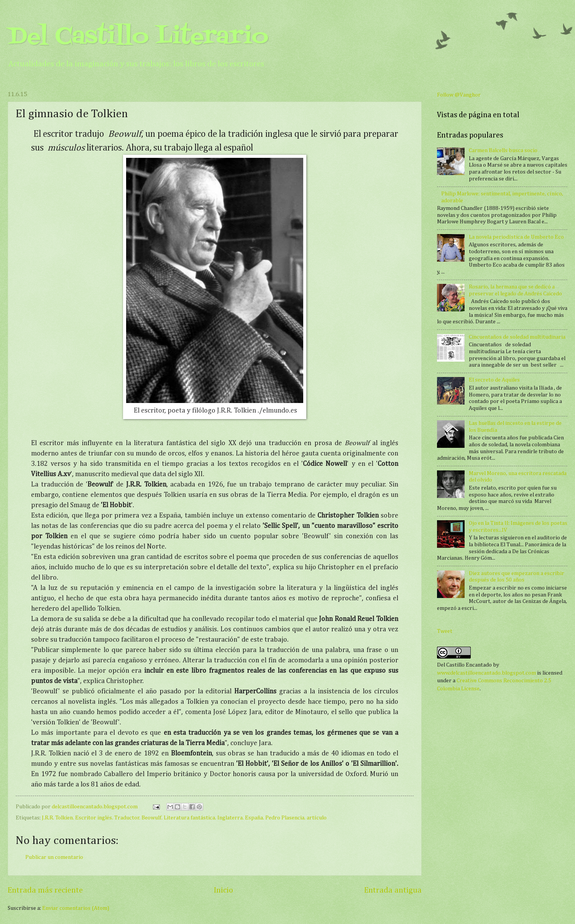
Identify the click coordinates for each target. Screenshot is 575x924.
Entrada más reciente (45, 890)
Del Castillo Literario (138, 37)
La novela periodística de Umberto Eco (516, 237)
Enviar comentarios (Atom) (76, 908)
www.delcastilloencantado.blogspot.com (486, 673)
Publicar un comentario (54, 857)
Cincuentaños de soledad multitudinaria (517, 337)
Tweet (445, 631)
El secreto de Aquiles (494, 380)
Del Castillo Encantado (464, 665)
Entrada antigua (393, 890)
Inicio (223, 890)
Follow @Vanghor (459, 95)
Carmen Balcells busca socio (503, 151)
